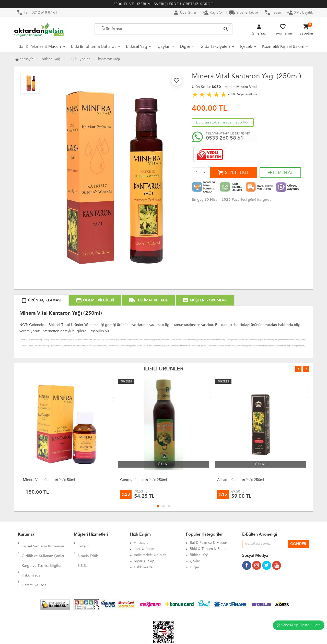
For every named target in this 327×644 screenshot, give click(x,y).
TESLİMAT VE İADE (148, 300)
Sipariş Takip (144, 561)
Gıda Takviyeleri (215, 47)
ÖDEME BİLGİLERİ (95, 300)
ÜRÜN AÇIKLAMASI (41, 300)
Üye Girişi (185, 13)
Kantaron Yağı (109, 59)
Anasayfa (24, 59)
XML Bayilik (300, 13)
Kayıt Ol (213, 13)
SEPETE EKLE (233, 173)
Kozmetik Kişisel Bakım (283, 47)
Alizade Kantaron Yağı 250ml (241, 480)
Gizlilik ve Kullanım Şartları (44, 549)
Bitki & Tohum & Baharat (93, 47)
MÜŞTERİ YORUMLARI (205, 300)
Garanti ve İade (34, 567)
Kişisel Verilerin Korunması (44, 543)
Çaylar (163, 47)
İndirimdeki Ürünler (150, 555)
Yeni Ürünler (144, 549)
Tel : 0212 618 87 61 (37, 13)
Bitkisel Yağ (137, 47)
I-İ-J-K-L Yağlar (79, 59)
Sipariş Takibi (244, 13)
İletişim (274, 13)
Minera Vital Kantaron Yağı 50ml (49, 480)
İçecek (246, 47)
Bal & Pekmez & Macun (40, 47)
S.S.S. (82, 555)
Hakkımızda (31, 561)
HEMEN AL (280, 173)
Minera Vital (247, 87)
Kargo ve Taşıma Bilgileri (42, 555)
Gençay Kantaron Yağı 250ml (144, 480)
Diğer (185, 47)
